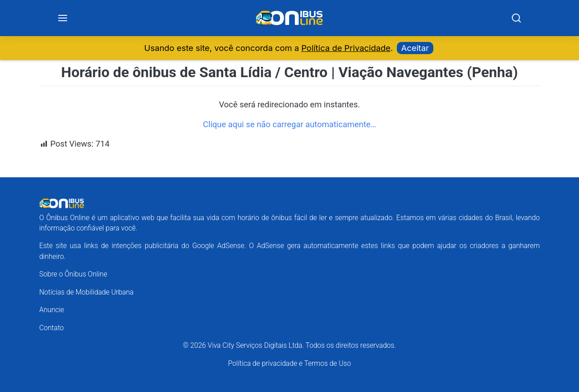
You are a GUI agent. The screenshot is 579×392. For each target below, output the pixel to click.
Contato (52, 328)
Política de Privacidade (346, 48)
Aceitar (415, 48)
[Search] (516, 18)
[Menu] (63, 18)
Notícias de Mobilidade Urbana (86, 292)
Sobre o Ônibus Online (73, 274)
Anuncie (52, 310)
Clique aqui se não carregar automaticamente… (289, 124)
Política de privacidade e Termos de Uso (289, 363)
